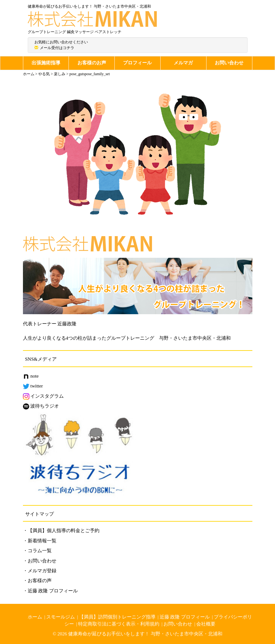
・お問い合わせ (40, 561)
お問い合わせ (229, 63)
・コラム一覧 (37, 551)
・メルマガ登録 (40, 571)
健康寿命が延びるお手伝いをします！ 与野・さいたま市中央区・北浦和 (145, 634)
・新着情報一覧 (40, 541)
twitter (33, 386)
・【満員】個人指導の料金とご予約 (61, 531)
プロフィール (137, 63)
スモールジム (61, 617)
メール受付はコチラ (57, 48)
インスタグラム (43, 396)
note (31, 376)
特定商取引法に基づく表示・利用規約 (119, 624)
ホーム (35, 617)
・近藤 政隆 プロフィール (51, 591)
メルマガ (183, 63)
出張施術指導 (46, 63)
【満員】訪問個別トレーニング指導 (117, 617)
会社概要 (206, 624)
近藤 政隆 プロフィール (185, 617)
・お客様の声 (37, 581)
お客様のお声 (92, 63)
